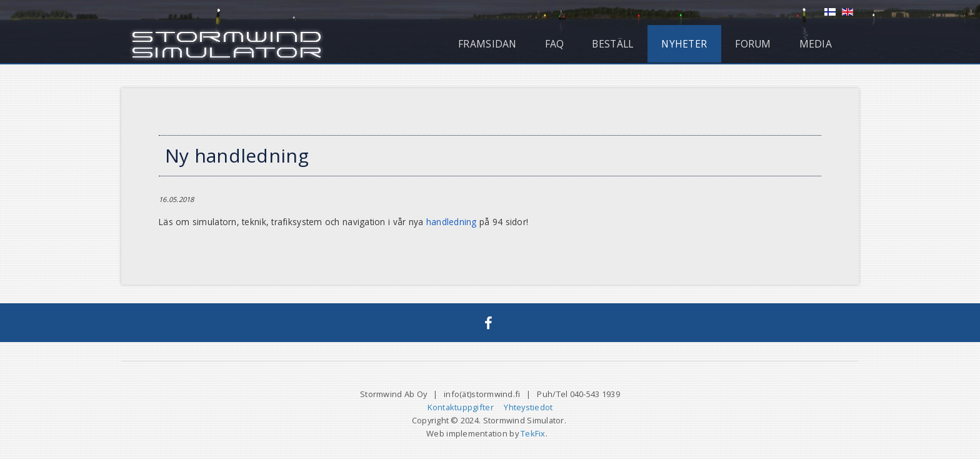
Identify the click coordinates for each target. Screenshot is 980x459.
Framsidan (487, 44)
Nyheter (684, 44)
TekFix (533, 433)
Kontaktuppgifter (461, 407)
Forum (753, 44)
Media (816, 44)
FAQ (555, 44)
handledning (452, 222)
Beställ (612, 44)
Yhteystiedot (528, 407)
